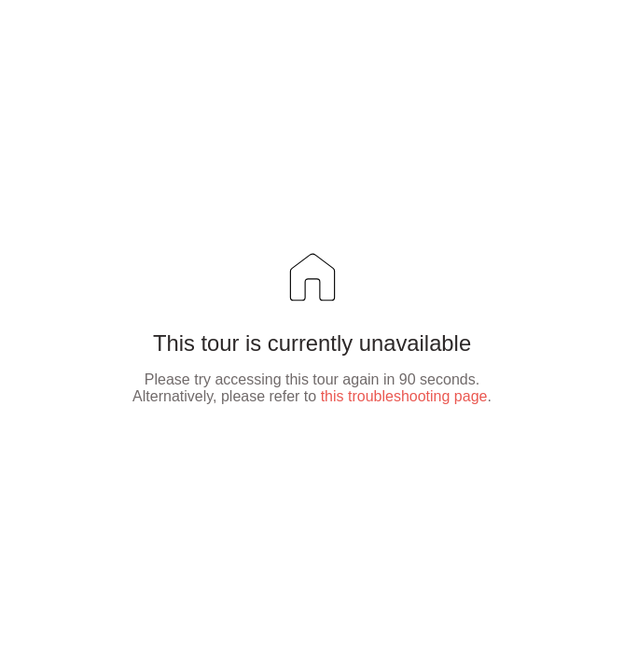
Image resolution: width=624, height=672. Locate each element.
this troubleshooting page (404, 396)
